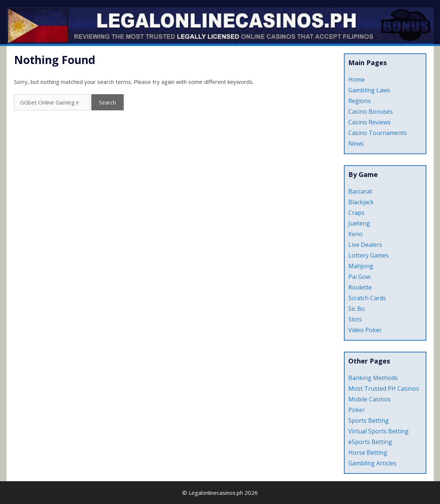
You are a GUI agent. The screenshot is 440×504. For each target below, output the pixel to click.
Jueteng (359, 223)
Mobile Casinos (369, 399)
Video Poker (365, 330)
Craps (356, 213)
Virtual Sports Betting (379, 431)
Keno (355, 234)
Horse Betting (368, 452)
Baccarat (360, 191)
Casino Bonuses (371, 111)
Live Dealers (365, 245)
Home (357, 79)
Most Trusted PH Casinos (384, 388)
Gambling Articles (372, 463)
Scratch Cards (367, 298)
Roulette (360, 287)
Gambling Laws (369, 90)
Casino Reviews (369, 122)
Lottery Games (369, 255)
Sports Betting (369, 420)
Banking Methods (373, 378)
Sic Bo (357, 309)
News (356, 143)
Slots (355, 319)
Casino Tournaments (378, 133)
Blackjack (361, 202)
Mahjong (361, 266)
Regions (360, 101)
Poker (357, 410)
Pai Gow (359, 277)
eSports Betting (370, 442)
